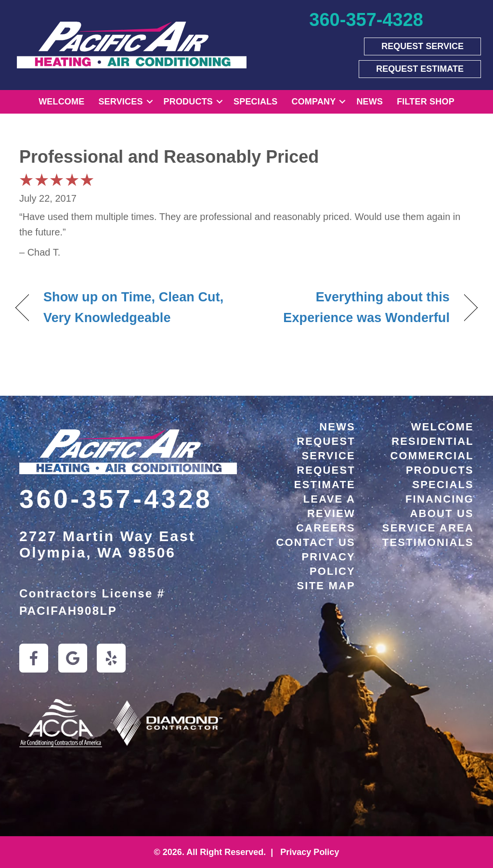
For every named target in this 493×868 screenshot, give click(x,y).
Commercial (432, 456)
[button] (150, 102)
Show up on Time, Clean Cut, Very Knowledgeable (133, 307)
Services (120, 102)
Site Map (326, 586)
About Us (442, 513)
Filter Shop (426, 102)
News (370, 102)
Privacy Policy (308, 852)
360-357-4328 (116, 499)
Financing (440, 499)
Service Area (428, 528)
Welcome (61, 102)
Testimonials (428, 542)
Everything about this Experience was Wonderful (355, 307)
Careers (326, 528)
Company (314, 102)
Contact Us (316, 542)
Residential (433, 441)
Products (188, 102)
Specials (255, 102)
